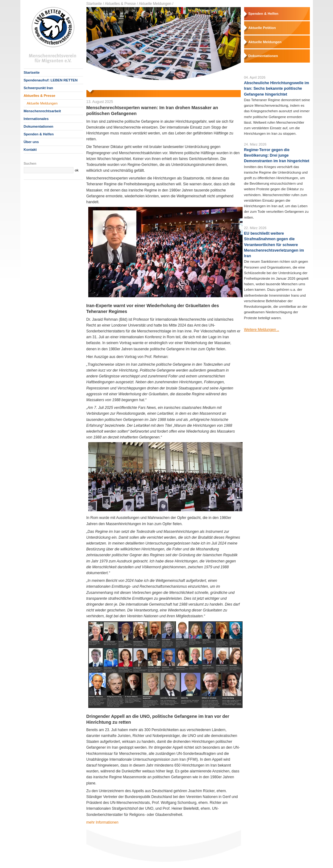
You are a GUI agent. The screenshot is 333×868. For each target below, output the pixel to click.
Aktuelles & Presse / (121, 4)
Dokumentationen (39, 126)
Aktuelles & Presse (40, 96)
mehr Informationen (102, 822)
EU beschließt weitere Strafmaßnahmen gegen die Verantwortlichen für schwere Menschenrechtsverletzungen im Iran (274, 245)
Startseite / (95, 4)
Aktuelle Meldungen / (156, 4)
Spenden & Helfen (39, 134)
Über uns (31, 142)
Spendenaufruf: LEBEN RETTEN (51, 80)
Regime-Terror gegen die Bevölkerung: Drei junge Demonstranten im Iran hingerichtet (277, 155)
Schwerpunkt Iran (39, 88)
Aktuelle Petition (262, 28)
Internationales (36, 119)
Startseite (32, 72)
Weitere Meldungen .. (262, 330)
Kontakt (30, 150)
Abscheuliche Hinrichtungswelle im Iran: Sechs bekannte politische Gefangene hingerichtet (277, 88)
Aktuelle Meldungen (42, 103)
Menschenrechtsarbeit (42, 111)
